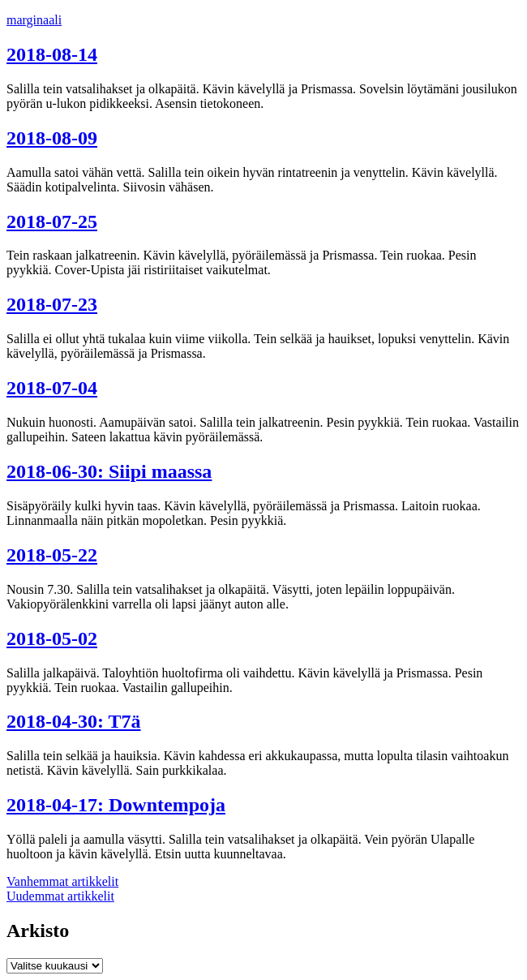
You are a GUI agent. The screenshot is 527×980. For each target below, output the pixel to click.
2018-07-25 (52, 221)
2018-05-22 (52, 555)
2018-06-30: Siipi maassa (109, 471)
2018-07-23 (52, 304)
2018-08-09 (52, 138)
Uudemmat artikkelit (60, 896)
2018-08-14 (52, 54)
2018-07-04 (52, 388)
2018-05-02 (52, 638)
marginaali (34, 20)
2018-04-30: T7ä (74, 721)
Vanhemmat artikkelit (62, 881)
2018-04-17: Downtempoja (116, 805)
